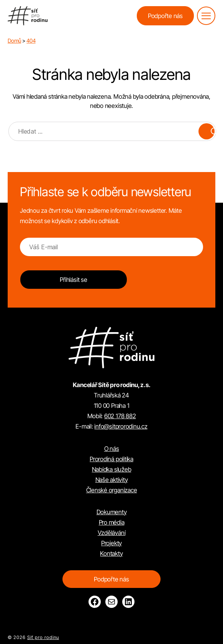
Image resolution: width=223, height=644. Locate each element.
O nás (112, 449)
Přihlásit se (73, 280)
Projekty (112, 543)
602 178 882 (120, 416)
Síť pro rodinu (43, 637)
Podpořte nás (111, 579)
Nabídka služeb (112, 469)
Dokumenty (112, 512)
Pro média (112, 522)
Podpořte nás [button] (165, 16)
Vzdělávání (112, 533)
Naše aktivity (112, 480)
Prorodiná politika (112, 459)
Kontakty (111, 553)
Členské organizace (112, 490)
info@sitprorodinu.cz (121, 426)
